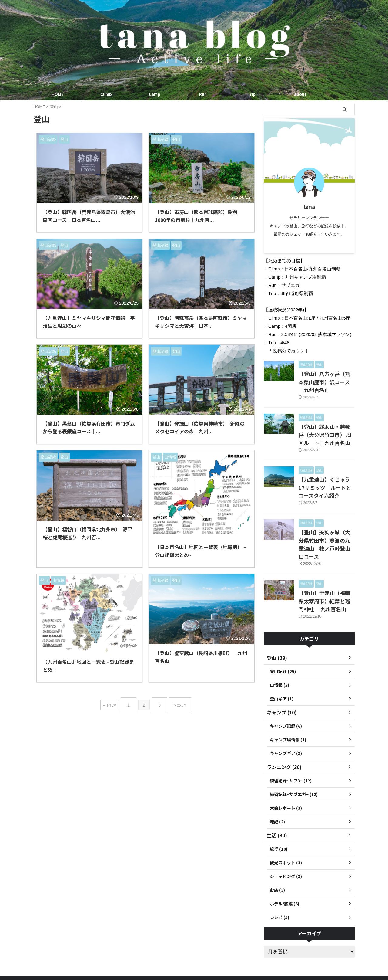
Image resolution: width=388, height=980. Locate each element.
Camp (155, 94)
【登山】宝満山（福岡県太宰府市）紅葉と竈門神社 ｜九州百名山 (327, 573)
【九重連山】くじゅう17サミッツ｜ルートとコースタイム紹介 (326, 473)
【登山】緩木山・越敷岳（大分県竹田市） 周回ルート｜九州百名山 (327, 423)
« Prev (114, 702)
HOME (58, 94)
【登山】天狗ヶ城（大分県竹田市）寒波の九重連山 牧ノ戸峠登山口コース (326, 524)
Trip (251, 94)
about (300, 94)
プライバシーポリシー (203, 956)
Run (203, 94)
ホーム (172, 956)
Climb (106, 94)
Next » (177, 702)
